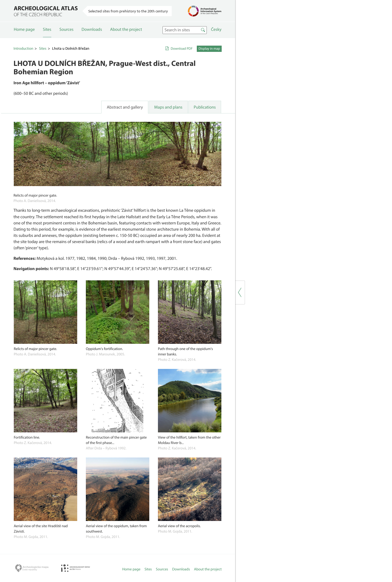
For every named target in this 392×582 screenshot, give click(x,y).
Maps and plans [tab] (168, 107)
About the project (126, 29)
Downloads (92, 29)
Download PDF (182, 49)
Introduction (23, 48)
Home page (24, 29)
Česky (216, 29)
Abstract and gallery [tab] (125, 107)
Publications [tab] (205, 107)
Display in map (209, 49)
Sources (66, 29)
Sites (47, 29)
